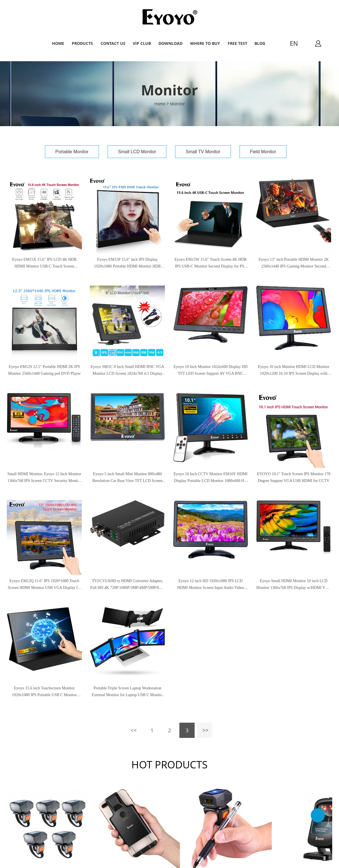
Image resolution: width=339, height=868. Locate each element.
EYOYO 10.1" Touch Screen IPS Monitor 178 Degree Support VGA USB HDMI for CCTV (294, 477)
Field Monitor (263, 152)
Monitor (178, 104)
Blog (260, 43)
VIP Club (142, 43)
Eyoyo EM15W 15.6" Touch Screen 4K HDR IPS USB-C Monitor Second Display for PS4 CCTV (211, 264)
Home (58, 43)
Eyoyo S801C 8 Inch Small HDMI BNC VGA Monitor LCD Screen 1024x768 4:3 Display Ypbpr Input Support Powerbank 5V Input (127, 371)
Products (82, 43)
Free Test (237, 43)
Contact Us (113, 43)
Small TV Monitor (203, 152)
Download (170, 43)
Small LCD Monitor (137, 152)
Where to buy (205, 43)
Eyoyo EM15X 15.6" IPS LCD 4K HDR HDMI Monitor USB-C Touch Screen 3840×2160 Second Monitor (44, 264)
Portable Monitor (72, 152)
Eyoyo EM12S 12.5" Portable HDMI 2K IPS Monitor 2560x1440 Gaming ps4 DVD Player (44, 370)
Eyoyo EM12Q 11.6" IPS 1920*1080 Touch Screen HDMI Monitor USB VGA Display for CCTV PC (44, 585)
